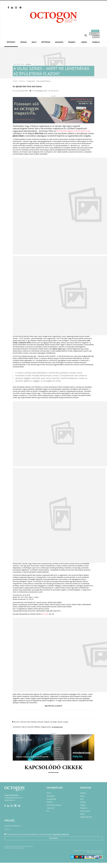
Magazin (59, 42)
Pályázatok (84, 808)
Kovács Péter (24, 91)
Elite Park (40, 722)
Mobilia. (96, 42)
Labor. (84, 42)
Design (24, 42)
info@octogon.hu (10, 800)
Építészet (11, 42)
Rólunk (49, 793)
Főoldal (15, 81)
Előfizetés (95, 31)
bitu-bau (17, 722)
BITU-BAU (46, 614)
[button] (86, 35)
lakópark (47, 722)
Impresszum (50, 808)
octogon (66, 722)
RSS (48, 811)
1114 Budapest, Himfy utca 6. (13, 798)
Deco (34, 42)
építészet (34, 722)
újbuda (60, 722)
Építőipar (46, 42)
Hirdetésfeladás (51, 799)
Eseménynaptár (85, 811)
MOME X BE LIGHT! (86, 817)
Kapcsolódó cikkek (54, 768)
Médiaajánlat (94, 34)
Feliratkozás (53, 838)
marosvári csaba (25, 722)
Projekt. (72, 42)
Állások (96, 37)
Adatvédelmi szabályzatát (61, 834)
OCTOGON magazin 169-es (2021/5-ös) (73, 131)
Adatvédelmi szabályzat (54, 805)
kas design (54, 722)
